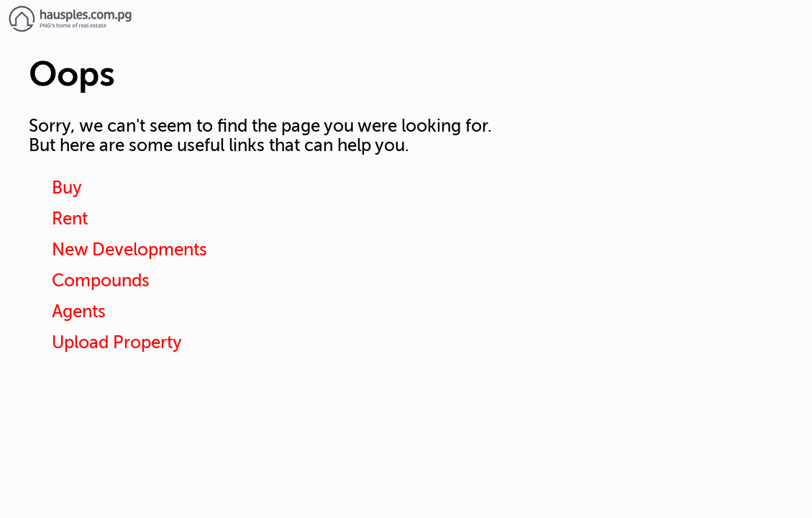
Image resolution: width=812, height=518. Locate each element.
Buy (67, 188)
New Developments (129, 250)
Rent (70, 219)
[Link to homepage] (406, 19)
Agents (79, 312)
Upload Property (117, 343)
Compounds (101, 281)
